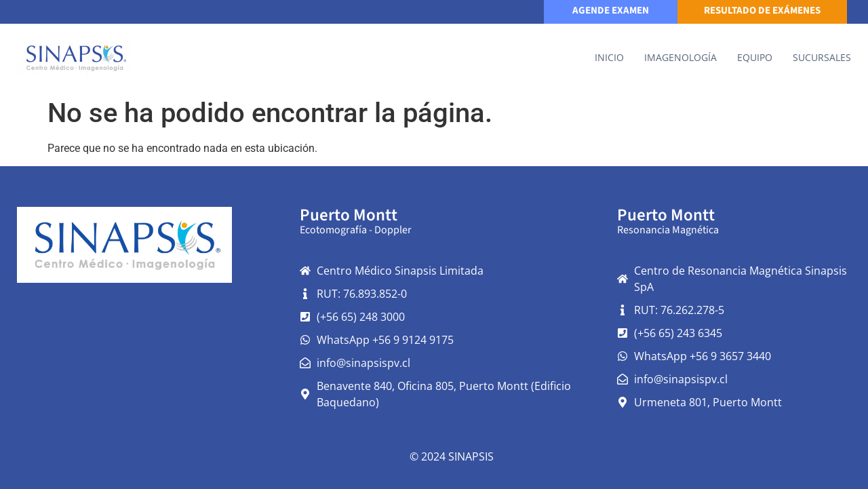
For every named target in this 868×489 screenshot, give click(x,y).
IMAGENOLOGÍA (680, 57)
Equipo (755, 57)
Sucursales (822, 57)
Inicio (609, 57)
